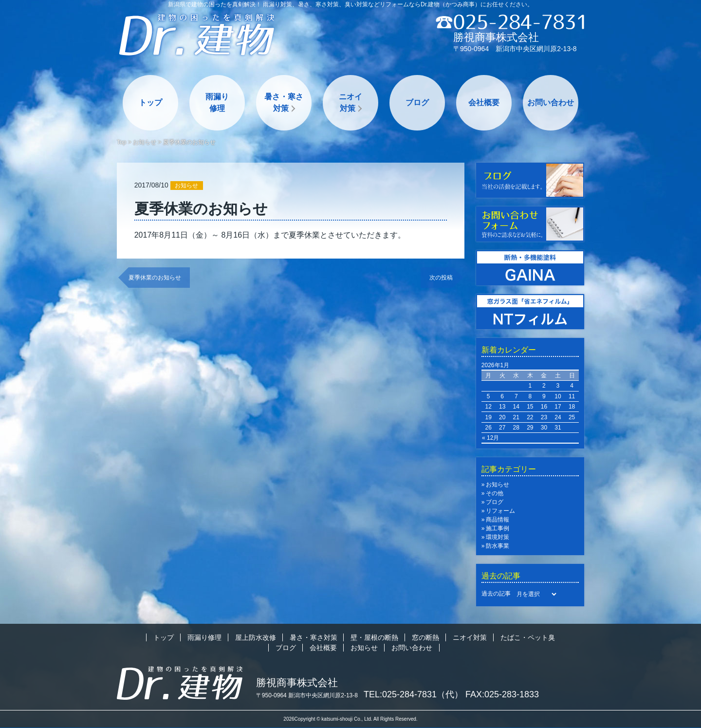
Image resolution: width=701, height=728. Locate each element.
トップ (150, 103)
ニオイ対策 (350, 103)
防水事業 (498, 546)
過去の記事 (496, 594)
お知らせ (145, 142)
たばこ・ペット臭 (528, 637)
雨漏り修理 (217, 103)
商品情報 (498, 520)
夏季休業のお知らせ (155, 278)
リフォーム (500, 511)
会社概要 (484, 103)
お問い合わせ (551, 103)
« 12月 (490, 438)
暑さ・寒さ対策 (284, 103)
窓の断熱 (425, 637)
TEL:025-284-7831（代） (413, 694)
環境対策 (498, 537)
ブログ (417, 103)
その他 (495, 493)
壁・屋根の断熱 (374, 637)
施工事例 (498, 528)
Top (121, 142)
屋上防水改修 (256, 637)
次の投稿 (441, 278)
